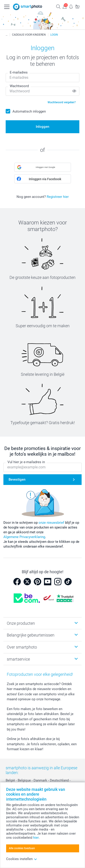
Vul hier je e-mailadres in (26, 462)
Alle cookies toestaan (22, 848)
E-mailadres (19, 72)
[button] (43, 167)
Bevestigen (17, 479)
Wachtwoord (19, 86)
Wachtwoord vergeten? (62, 102)
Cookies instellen (22, 859)
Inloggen (42, 127)
